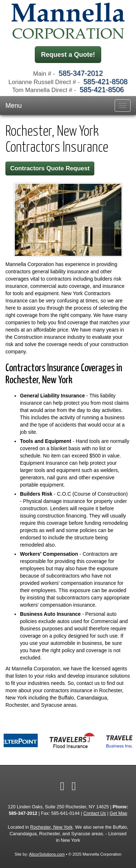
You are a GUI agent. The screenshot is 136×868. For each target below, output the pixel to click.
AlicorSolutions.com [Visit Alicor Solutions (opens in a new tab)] (47, 854)
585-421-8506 (102, 90)
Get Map (118, 813)
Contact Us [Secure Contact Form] (95, 813)
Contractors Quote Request (50, 168)
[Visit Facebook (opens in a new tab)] (62, 786)
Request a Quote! (68, 55)
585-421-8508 (106, 82)
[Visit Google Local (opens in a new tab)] (74, 786)
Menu (14, 106)
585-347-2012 (81, 73)
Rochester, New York (51, 827)
